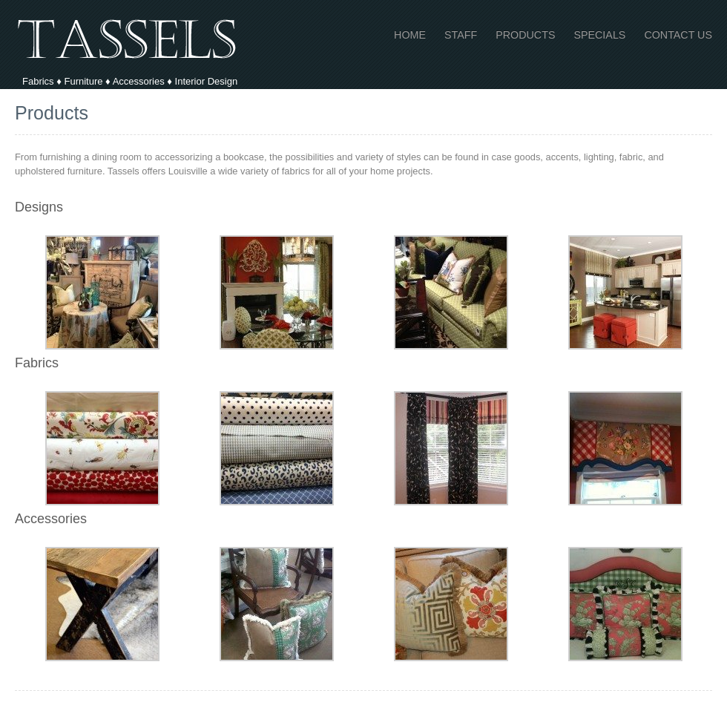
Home (410, 35)
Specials (599, 35)
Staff (461, 35)
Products (525, 35)
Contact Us (678, 35)
